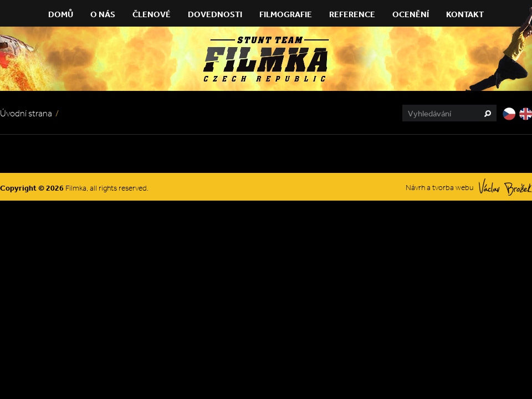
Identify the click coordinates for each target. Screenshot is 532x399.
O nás (103, 14)
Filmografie (286, 14)
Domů (61, 14)
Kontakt (465, 14)
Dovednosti (215, 14)
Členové (152, 14)
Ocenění (411, 14)
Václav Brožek (505, 187)
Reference (352, 14)
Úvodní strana (26, 113)
